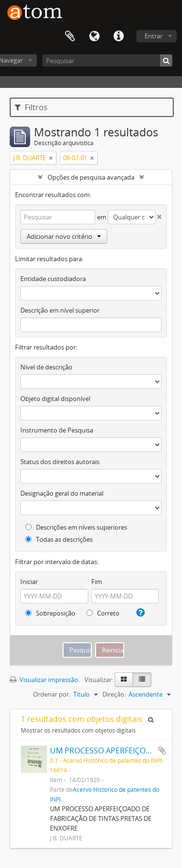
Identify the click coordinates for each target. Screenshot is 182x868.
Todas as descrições (59, 539)
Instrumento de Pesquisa (57, 430)
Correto (103, 613)
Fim (97, 582)
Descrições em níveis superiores (76, 527)
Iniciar (29, 582)
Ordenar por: (52, 694)
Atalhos (118, 36)
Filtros (31, 107)
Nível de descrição (46, 367)
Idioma (94, 36)
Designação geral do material (62, 493)
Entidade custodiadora (53, 279)
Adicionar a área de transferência (162, 751)
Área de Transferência (70, 36)
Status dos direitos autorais (60, 462)
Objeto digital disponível (55, 399)
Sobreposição (50, 613)
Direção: (114, 694)
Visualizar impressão (44, 680)
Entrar (154, 36)
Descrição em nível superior (60, 310)
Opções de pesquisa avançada (91, 177)
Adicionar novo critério (64, 236)
